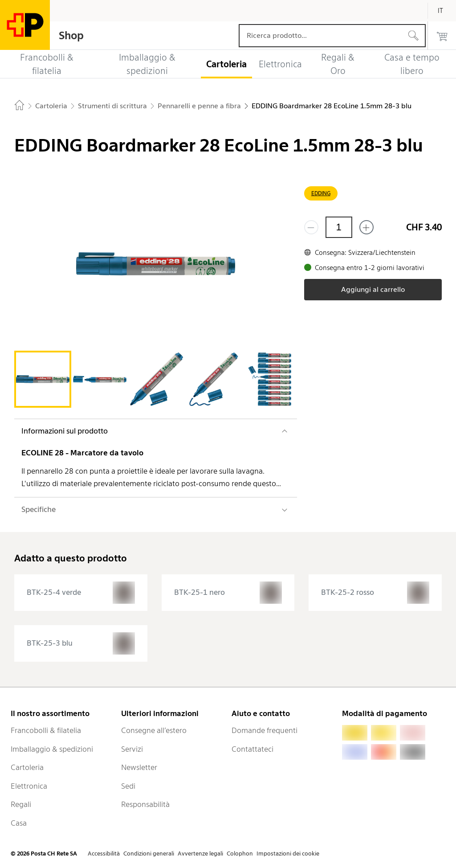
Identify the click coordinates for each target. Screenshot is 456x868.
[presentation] (81, 593)
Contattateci (252, 749)
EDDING (321, 193)
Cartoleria (27, 767)
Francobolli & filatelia (46, 730)
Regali (21, 804)
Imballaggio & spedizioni (52, 749)
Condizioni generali (149, 854)
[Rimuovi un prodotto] (311, 227)
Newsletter (139, 767)
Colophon (240, 854)
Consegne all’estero (154, 730)
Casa (19, 823)
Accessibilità (104, 854)
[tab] (43, 379)
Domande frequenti (265, 730)
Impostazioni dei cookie (288, 854)
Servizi (132, 749)
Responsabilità (145, 804)
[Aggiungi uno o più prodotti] (366, 227)
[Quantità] (339, 227)
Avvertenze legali (200, 854)
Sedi (128, 786)
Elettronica (29, 786)
